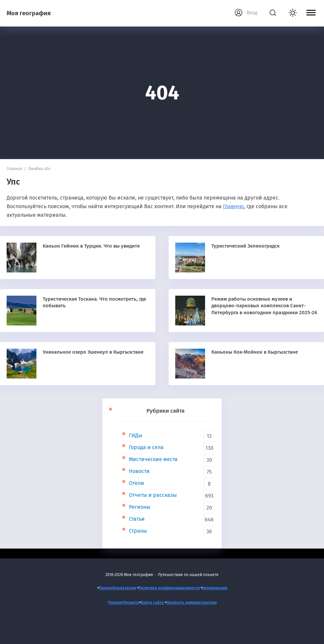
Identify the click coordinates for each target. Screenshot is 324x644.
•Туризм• (115, 603)
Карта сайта (152, 603)
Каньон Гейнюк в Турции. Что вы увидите (91, 246)
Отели (136, 483)
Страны (138, 531)
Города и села (146, 447)
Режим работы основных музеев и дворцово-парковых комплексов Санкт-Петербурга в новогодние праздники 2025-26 (264, 306)
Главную (233, 206)
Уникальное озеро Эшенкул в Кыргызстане (93, 352)
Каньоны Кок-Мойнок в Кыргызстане (255, 352)
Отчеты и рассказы (153, 495)
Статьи (137, 519)
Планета (131, 603)
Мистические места (153, 459)
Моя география (29, 13)
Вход (252, 13)
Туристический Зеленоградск (245, 246)
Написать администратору (191, 603)
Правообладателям (117, 588)
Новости (139, 471)
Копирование (215, 588)
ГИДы (136, 435)
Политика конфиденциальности (169, 588)
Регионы (140, 507)
